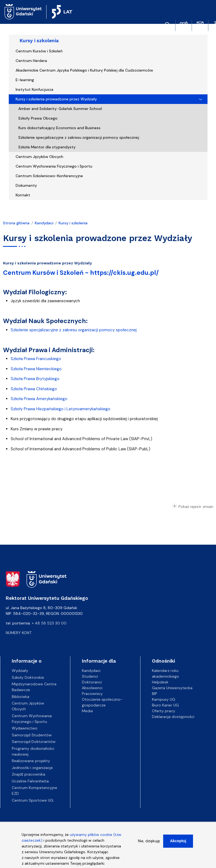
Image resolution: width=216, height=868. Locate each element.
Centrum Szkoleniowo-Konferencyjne (49, 176)
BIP (155, 694)
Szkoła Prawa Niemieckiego (36, 369)
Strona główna (16, 223)
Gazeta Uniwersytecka (172, 688)
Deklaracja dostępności (173, 717)
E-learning (25, 80)
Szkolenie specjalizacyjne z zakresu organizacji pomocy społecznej (79, 137)
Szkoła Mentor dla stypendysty (47, 147)
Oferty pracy (164, 711)
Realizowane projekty (31, 761)
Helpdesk (160, 682)
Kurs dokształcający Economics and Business (59, 128)
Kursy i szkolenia (39, 41)
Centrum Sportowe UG (33, 800)
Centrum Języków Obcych (39, 157)
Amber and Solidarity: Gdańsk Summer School (60, 109)
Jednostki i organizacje (32, 768)
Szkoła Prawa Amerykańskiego (39, 399)
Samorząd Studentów (32, 735)
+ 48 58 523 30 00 (49, 623)
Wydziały (20, 671)
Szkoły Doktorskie (28, 677)
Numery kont (19, 633)
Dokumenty (26, 185)
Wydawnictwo (25, 728)
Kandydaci (44, 223)
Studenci (90, 676)
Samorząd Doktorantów (34, 742)
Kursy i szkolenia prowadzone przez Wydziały (56, 99)
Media (87, 711)
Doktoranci (92, 682)
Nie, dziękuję (149, 844)
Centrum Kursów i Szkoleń (39, 51)
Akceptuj (178, 844)
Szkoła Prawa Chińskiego (34, 389)
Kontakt (23, 195)
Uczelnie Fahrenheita (30, 781)
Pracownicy (92, 694)
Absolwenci (92, 688)
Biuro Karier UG (165, 705)
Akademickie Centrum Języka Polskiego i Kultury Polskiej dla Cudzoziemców (84, 70)
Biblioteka (21, 697)
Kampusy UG (164, 699)
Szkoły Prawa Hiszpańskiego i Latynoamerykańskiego (61, 409)
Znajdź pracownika (28, 774)
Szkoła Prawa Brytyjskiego (35, 379)
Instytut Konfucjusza (34, 89)
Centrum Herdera (31, 61)
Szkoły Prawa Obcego (38, 118)
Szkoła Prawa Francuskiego (36, 359)
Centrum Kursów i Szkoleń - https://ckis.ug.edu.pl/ (81, 273)
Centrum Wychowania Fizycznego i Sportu (54, 166)
